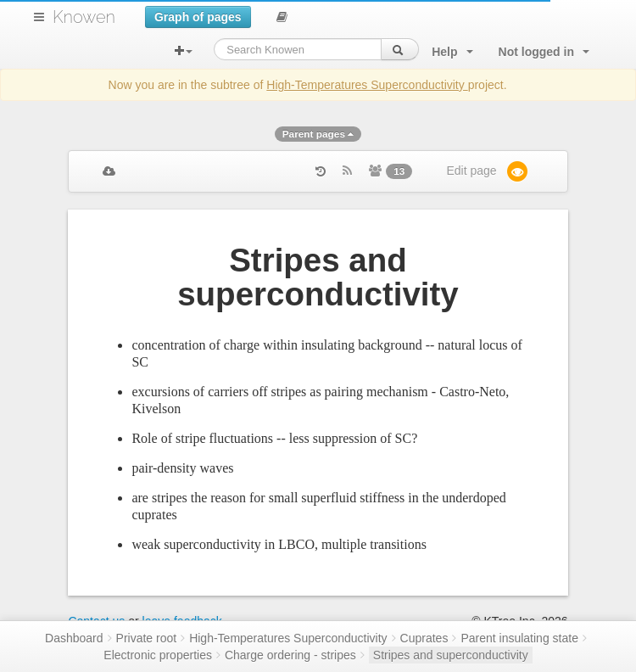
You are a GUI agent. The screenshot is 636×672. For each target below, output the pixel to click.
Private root (147, 638)
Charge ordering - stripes (290, 655)
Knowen (84, 17)
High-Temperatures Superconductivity (367, 85)
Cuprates (424, 638)
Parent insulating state (519, 638)
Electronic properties (158, 655)
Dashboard (74, 638)
